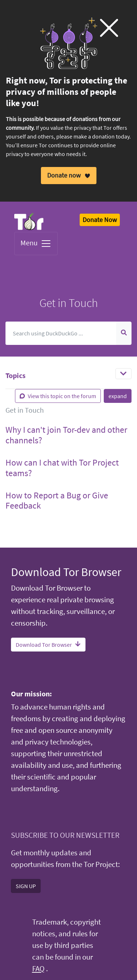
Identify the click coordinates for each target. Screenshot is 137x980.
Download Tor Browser (48, 644)
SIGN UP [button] (26, 886)
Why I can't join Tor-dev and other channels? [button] (66, 435)
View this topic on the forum (58, 396)
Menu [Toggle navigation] (36, 244)
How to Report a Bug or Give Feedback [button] (57, 500)
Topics (16, 375)
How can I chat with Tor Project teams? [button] (62, 468)
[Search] (61, 333)
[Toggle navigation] (123, 374)
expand (118, 396)
